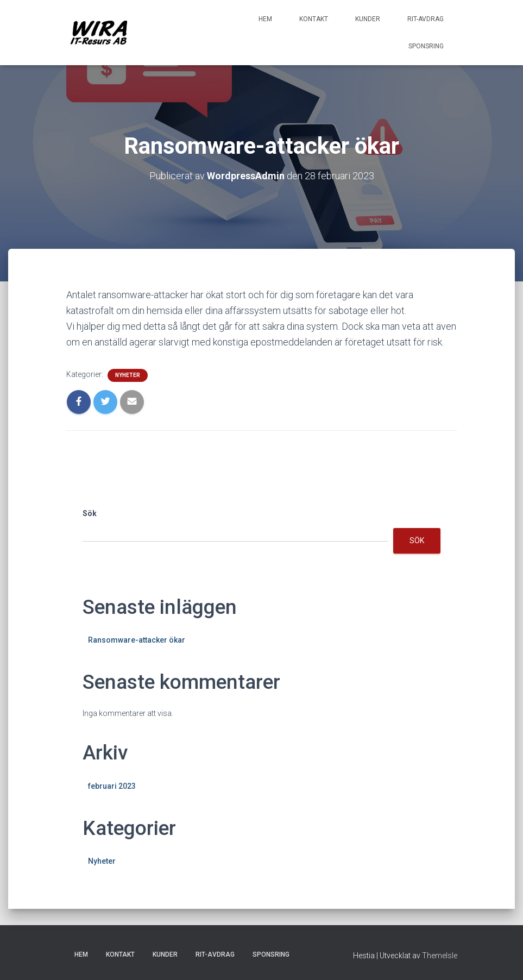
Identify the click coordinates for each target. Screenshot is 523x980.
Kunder (368, 19)
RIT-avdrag (426, 19)
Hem (265, 19)
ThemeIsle (440, 956)
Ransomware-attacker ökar (137, 640)
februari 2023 (112, 786)
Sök (90, 513)
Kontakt (314, 19)
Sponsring (426, 46)
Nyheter (128, 375)
